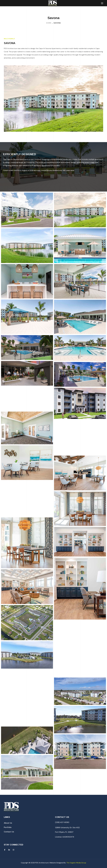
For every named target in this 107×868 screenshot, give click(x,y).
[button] (8, 823)
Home (49, 23)
